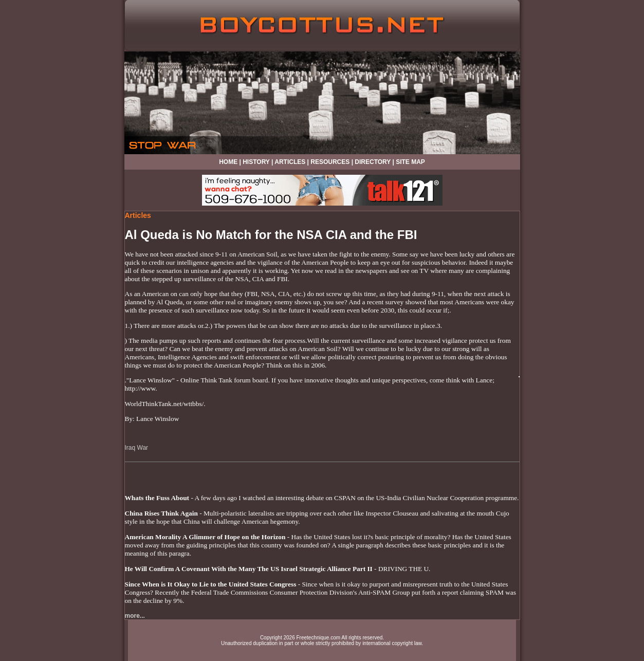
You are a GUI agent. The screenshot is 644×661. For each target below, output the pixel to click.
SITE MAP (410, 162)
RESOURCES (330, 162)
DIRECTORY (373, 162)
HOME (228, 162)
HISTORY (256, 162)
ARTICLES (290, 162)
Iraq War (137, 448)
